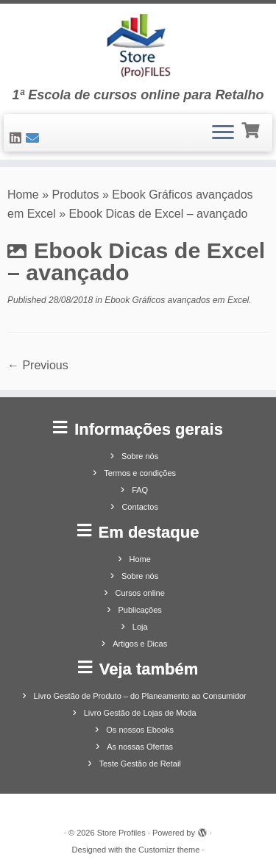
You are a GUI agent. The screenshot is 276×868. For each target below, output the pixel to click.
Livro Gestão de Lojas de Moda (140, 713)
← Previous (38, 365)
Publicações (140, 610)
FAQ (140, 490)
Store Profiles (121, 833)
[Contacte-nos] (35, 138)
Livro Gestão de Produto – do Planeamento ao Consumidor (140, 696)
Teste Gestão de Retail (140, 764)
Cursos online (140, 593)
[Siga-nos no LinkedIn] (18, 138)
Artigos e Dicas (140, 644)
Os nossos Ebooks (140, 730)
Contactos (140, 507)
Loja (140, 627)
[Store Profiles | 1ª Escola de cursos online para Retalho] (138, 46)
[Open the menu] (223, 133)
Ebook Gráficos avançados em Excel (176, 300)
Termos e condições (140, 473)
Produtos (76, 195)
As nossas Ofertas (140, 747)
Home (23, 195)
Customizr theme (169, 850)
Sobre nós (140, 456)
